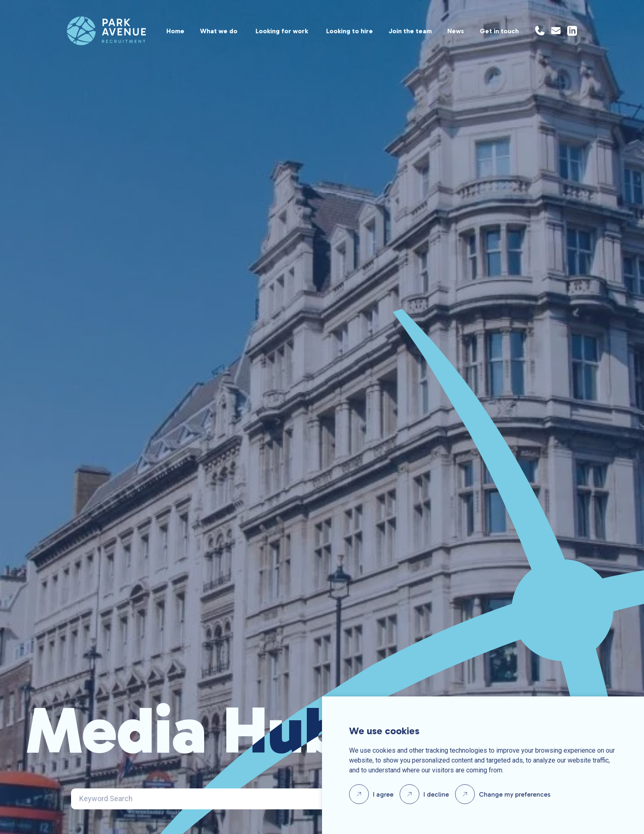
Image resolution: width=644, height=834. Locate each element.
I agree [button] (383, 794)
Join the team (410, 31)
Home (175, 31)
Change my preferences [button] (515, 794)
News (456, 31)
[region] (332, 31)
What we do (219, 31)
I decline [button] (436, 794)
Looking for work (282, 31)
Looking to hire (350, 31)
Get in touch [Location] (499, 31)
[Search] (230, 799)
